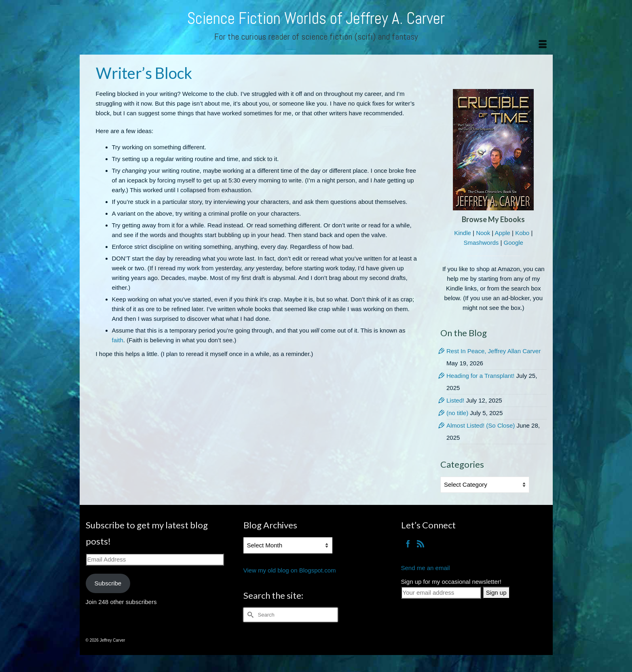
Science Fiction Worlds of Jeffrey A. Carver (316, 18)
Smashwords (481, 243)
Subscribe (108, 583)
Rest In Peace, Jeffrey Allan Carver (494, 351)
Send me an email (426, 568)
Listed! (455, 400)
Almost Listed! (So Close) (481, 425)
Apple (503, 233)
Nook (483, 233)
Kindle (463, 233)
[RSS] (421, 544)
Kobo (522, 233)
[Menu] (543, 45)
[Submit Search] (249, 615)
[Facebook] (408, 544)
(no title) (457, 413)
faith (118, 340)
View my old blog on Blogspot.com (290, 570)
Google (514, 243)
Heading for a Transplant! (480, 376)
